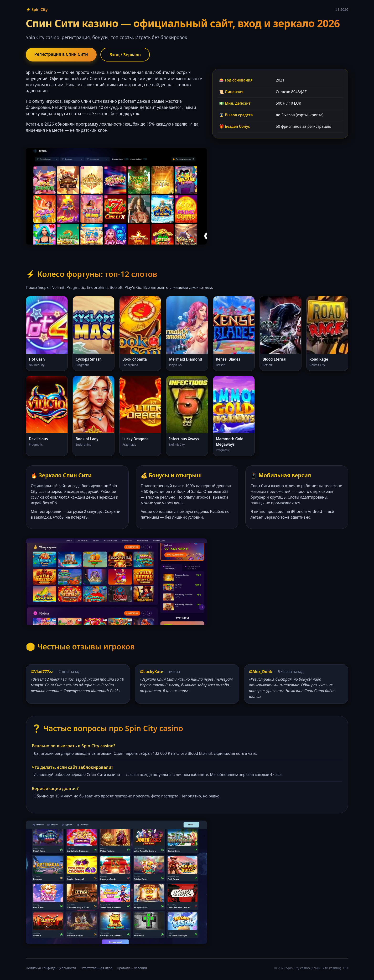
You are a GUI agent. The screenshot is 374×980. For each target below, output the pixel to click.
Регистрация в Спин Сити (61, 54)
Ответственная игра (96, 968)
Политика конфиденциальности (51, 968)
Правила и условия (132, 968)
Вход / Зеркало (125, 55)
